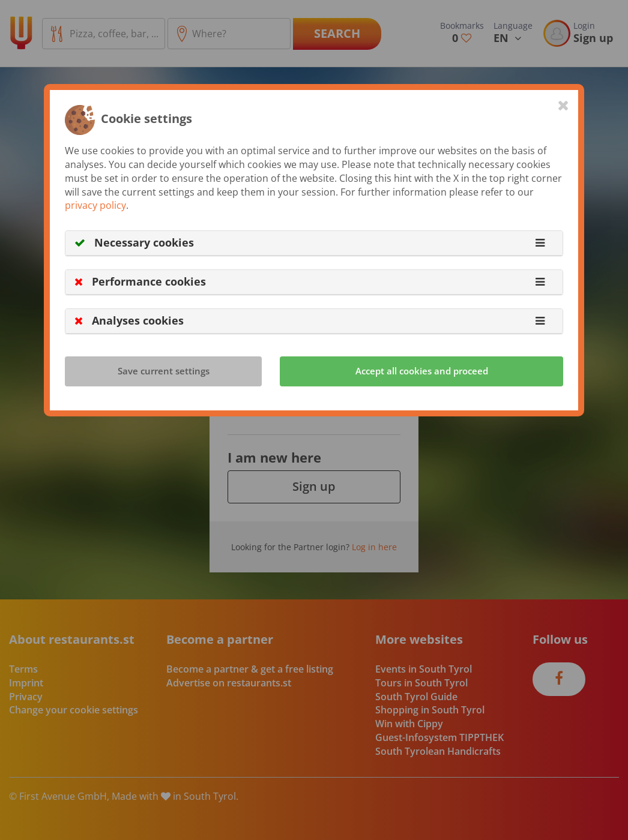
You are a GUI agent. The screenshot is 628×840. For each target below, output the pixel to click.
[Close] (563, 105)
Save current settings (164, 371)
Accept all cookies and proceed (422, 371)
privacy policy (95, 205)
